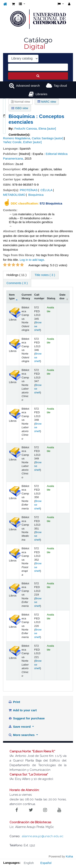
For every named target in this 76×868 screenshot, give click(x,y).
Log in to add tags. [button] (32, 260)
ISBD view (20, 108)
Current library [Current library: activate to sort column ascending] (27, 297)
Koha (69, 856)
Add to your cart (22, 710)
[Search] (38, 76)
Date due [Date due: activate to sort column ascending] (62, 297)
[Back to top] (64, 856)
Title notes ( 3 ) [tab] (45, 275)
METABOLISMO (14, 195)
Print (14, 702)
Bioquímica (36, 195)
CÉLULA (47, 190)
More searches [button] (22, 735)
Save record (20, 727)
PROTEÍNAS (29, 190)
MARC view (47, 102)
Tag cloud (60, 86)
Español (46, 863)
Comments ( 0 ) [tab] (17, 283)
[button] (13, 4)
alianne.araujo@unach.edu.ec (43, 836)
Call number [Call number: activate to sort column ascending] (39, 297)
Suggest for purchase (27, 718)
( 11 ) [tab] (17, 275)
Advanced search (28, 86)
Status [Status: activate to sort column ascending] (51, 298)
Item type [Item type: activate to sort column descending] (12, 297)
